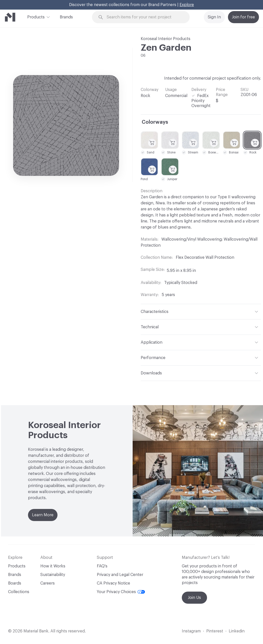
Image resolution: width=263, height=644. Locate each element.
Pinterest (215, 631)
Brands (66, 17)
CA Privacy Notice (113, 583)
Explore (187, 5)
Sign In (214, 17)
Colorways (155, 122)
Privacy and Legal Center (120, 575)
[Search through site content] (144, 17)
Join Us (194, 598)
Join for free (243, 17)
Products (36, 17)
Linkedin (237, 631)
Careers (48, 583)
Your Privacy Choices (121, 592)
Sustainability (53, 575)
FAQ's (102, 566)
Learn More (43, 515)
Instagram (191, 631)
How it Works (53, 566)
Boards (15, 583)
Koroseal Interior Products (166, 39)
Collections (19, 592)
